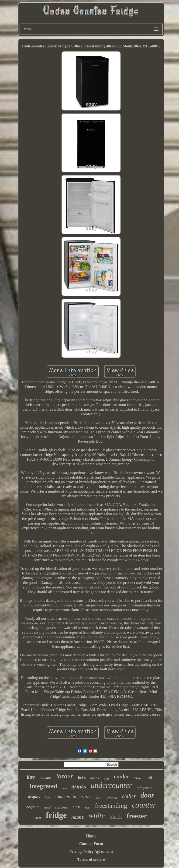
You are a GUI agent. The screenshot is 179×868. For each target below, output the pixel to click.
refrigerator (145, 788)
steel (88, 808)
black (116, 817)
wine (86, 796)
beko (82, 778)
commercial (65, 797)
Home (91, 836)
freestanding (111, 806)
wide (64, 788)
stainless (62, 807)
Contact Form (91, 844)
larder (65, 776)
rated (47, 807)
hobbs (78, 818)
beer (38, 818)
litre (31, 777)
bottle (150, 777)
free (47, 797)
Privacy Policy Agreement (91, 852)
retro (107, 779)
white (97, 815)
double (95, 778)
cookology (111, 798)
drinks (79, 787)
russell (46, 777)
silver (98, 798)
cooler (121, 776)
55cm (137, 778)
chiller (129, 796)
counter (144, 805)
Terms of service (91, 859)
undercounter (112, 785)
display (34, 797)
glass (76, 807)
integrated (44, 786)
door (147, 795)
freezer (137, 816)
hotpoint (33, 807)
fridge (56, 815)
